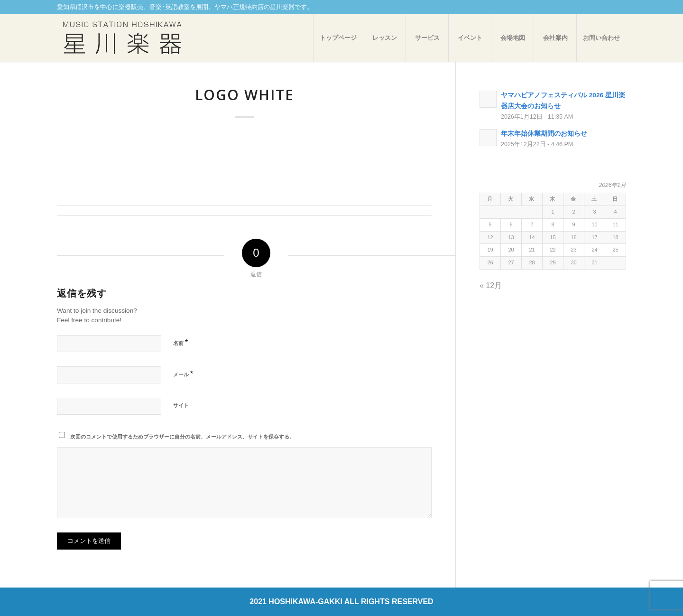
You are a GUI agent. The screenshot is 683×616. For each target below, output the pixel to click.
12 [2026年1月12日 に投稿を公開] (490, 237)
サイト (181, 405)
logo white (245, 95)
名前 (180, 342)
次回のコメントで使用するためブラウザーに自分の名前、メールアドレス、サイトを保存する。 (182, 437)
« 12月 (491, 285)
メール (183, 374)
